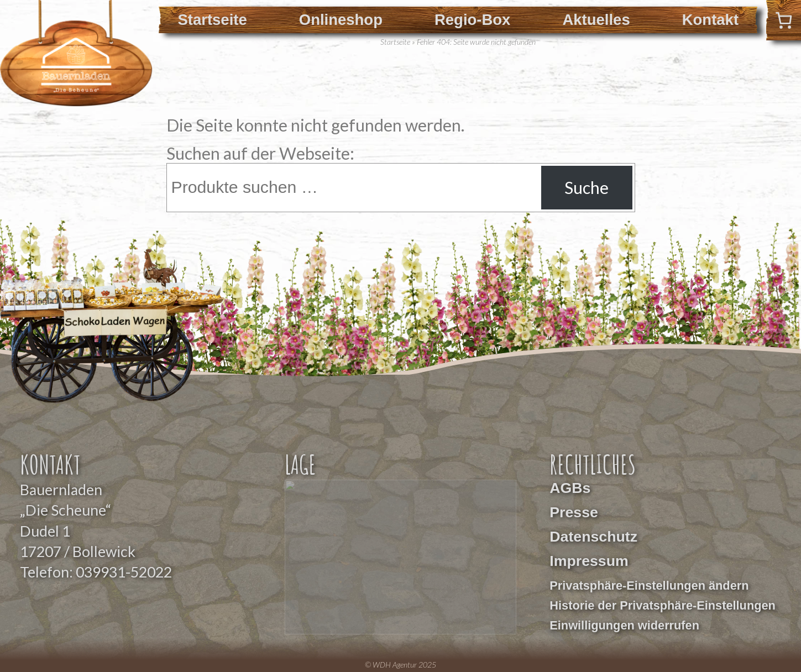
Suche (587, 187)
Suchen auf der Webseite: (260, 153)
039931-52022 (124, 572)
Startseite (212, 20)
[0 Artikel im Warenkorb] (784, 20)
